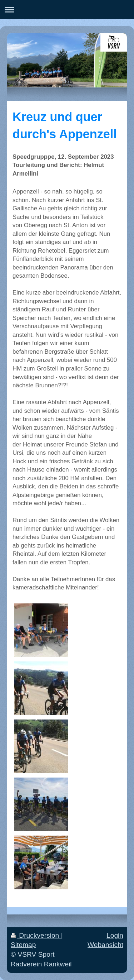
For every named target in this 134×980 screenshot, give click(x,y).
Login (115, 935)
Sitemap (23, 945)
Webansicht (105, 945)
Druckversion (36, 935)
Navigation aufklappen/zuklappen (67, 9)
